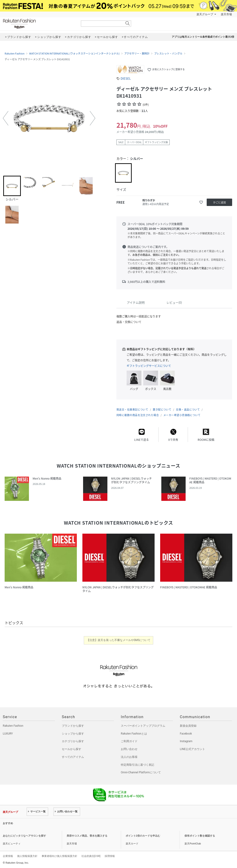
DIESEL (126, 78)
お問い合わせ (129, 749)
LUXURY (8, 734)
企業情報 (8, 856)
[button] (6, 118)
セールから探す (72, 749)
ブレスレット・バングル (168, 54)
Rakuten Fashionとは (134, 734)
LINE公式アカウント (192, 749)
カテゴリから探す (73, 741)
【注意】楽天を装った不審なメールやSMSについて (119, 640)
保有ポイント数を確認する (200, 836)
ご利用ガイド (129, 741)
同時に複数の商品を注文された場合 (138, 415)
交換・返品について (188, 410)
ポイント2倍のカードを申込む (143, 836)
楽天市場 (226, 14)
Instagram (186, 741)
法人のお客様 (129, 757)
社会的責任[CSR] (91, 856)
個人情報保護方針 (27, 856)
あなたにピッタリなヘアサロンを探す (24, 836)
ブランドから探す (73, 726)
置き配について (162, 410)
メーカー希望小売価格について (182, 415)
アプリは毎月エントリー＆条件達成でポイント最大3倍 (203, 37)
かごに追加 (220, 202)
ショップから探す (73, 734)
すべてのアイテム (73, 757)
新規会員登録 (188, 726)
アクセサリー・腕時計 (137, 54)
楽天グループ (205, 14)
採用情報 (110, 856)
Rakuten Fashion (39, 24)
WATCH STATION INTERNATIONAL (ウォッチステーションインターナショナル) (74, 54)
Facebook (186, 734)
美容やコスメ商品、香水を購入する (87, 836)
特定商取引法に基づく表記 (137, 765)
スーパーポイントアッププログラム (143, 726)
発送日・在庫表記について (132, 410)
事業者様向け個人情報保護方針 (59, 856)
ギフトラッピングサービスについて (149, 366)
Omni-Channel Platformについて (141, 772)
